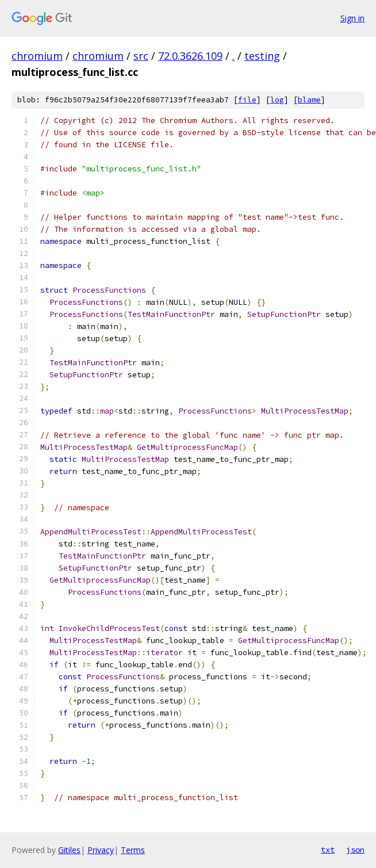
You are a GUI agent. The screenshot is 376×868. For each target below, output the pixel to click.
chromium (37, 56)
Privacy (101, 850)
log (277, 100)
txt (328, 850)
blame (309, 100)
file (247, 100)
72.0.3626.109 (190, 56)
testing (262, 56)
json (355, 850)
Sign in (352, 18)
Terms (133, 850)
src (141, 56)
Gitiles (69, 850)
